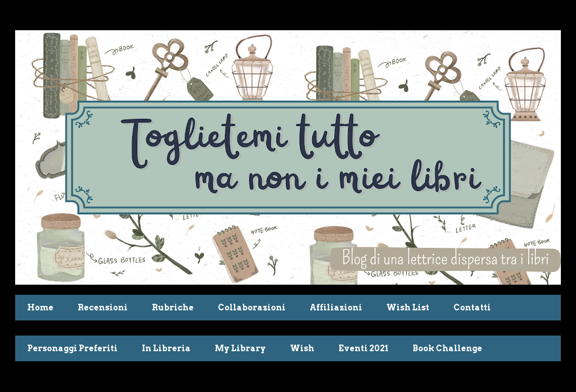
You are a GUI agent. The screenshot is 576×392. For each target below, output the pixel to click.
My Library (240, 348)
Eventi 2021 (363, 348)
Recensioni (103, 308)
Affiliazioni (336, 308)
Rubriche (173, 308)
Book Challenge (447, 348)
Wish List (408, 308)
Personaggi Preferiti (72, 348)
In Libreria (166, 348)
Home (40, 308)
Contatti (472, 308)
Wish (302, 348)
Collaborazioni (252, 308)
